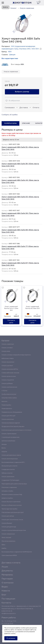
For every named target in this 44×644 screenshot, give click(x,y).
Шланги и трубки (7, 498)
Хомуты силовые (7, 348)
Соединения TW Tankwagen (10, 480)
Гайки (3, 545)
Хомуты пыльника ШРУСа (10, 369)
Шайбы (4, 548)
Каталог (6, 341)
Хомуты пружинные (8, 362)
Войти (6, 7)
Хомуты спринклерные (9, 434)
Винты (4, 448)
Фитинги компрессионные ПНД (12, 495)
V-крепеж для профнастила (10, 437)
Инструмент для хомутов (9, 466)
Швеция (12, 55)
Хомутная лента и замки (9, 398)
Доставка (24, 108)
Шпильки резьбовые (8, 441)
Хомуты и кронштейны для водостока (14, 530)
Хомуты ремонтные (8, 419)
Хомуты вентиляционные (10, 459)
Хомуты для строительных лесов (12, 520)
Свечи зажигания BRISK (9, 556)
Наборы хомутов (7, 473)
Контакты (6, 603)
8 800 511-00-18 (7, 611)
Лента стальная (6, 538)
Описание (26, 123)
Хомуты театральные (8, 534)
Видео (5, 587)
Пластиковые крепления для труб (13, 513)
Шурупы (4, 452)
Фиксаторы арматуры (8, 541)
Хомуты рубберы (7, 384)
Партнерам (7, 579)
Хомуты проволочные (9, 376)
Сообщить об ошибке (10, 115)
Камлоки (4, 401)
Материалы (7, 575)
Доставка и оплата (11, 563)
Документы (7, 571)
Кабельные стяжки (8, 359)
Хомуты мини (6, 351)
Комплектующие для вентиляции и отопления (16, 430)
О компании (8, 583)
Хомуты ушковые (7, 366)
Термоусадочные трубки (9, 509)
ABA (10, 52)
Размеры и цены (10, 123)
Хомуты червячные (11, 72)
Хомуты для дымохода (9, 527)
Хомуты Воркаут (7, 523)
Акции (5, 567)
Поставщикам (8, 599)
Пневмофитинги (7, 409)
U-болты (4, 391)
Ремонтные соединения (9, 487)
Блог (4, 595)
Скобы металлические (9, 394)
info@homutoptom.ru (9, 614)
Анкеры (4, 444)
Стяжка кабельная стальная (10, 373)
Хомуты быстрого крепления (11, 502)
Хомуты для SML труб (8, 416)
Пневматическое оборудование (12, 412)
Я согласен (11, 638)
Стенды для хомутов (8, 470)
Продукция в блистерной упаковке (13, 427)
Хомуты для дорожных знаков (11, 455)
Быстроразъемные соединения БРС (13, 462)
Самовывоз (10, 108)
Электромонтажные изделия (11, 423)
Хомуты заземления (8, 477)
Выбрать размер (22, 92)
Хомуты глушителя (8, 380)
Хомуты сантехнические (9, 387)
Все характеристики (10, 59)
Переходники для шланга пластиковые (14, 484)
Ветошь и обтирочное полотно (12, 505)
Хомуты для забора (8, 516)
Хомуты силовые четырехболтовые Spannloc (16, 355)
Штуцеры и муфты (7, 491)
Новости (6, 591)
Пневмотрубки (6, 405)
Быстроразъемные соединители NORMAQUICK (17, 552)
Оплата (36, 108)
